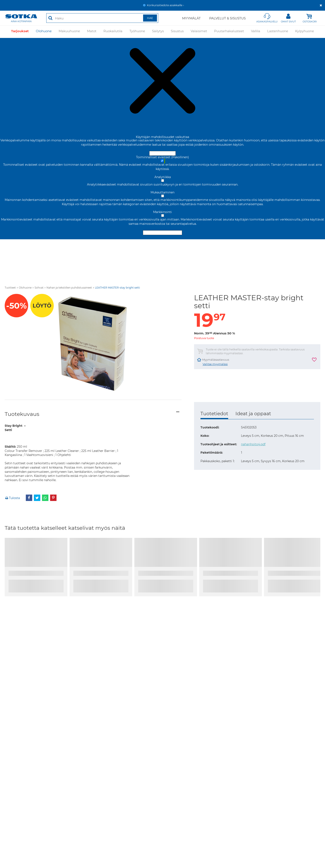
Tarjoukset (20, 31)
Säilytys (158, 31)
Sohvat (39, 288)
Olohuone (44, 31)
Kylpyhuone (305, 31)
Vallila (256, 31)
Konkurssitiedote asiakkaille (165, 5)
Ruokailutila (113, 31)
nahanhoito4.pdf (253, 444)
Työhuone (137, 31)
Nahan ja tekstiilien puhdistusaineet (69, 288)
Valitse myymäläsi (215, 364)
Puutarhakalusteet (229, 31)
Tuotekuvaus (22, 414)
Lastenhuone (278, 31)
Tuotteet (10, 288)
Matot (92, 31)
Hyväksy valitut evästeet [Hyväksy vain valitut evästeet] (162, 233)
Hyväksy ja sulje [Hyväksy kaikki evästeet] (162, 153)
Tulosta (12, 498)
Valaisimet (199, 31)
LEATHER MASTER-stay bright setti (117, 288)
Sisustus (177, 31)
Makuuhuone (69, 31)
